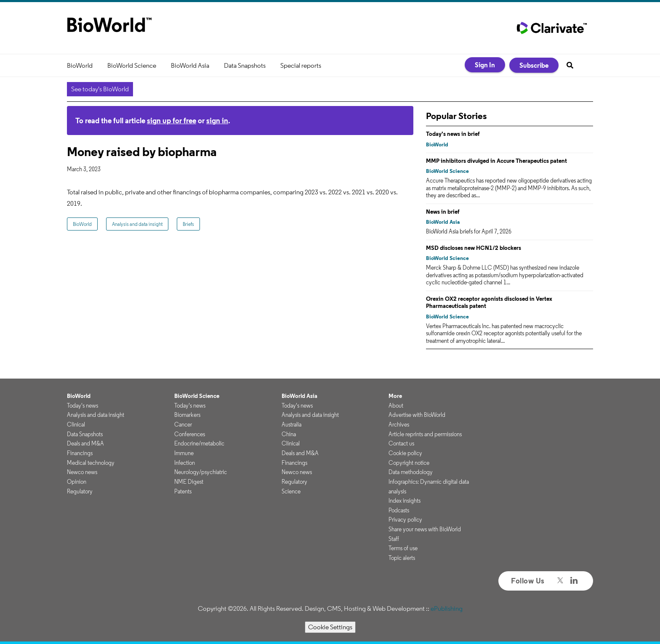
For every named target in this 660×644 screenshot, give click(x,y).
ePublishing (447, 608)
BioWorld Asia (190, 65)
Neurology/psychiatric (201, 472)
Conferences (190, 434)
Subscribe (534, 65)
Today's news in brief (453, 134)
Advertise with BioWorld (417, 415)
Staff (394, 539)
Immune (184, 453)
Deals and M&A (85, 443)
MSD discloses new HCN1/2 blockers (474, 248)
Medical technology (91, 463)
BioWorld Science (132, 65)
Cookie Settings (330, 627)
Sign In (485, 65)
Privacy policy (405, 519)
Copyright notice (409, 463)
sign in (217, 121)
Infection (185, 463)
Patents (183, 491)
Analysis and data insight (137, 224)
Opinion (77, 482)
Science (291, 491)
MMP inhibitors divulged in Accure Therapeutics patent (496, 161)
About (396, 405)
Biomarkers (187, 415)
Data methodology (411, 472)
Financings (80, 453)
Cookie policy (405, 453)
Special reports (301, 65)
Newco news (82, 472)
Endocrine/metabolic (199, 443)
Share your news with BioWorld (425, 529)
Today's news (82, 405)
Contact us (401, 443)
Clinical (76, 424)
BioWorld (80, 65)
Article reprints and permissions (425, 434)
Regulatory (80, 491)
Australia (291, 424)
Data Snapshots (245, 65)
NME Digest (189, 482)
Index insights (405, 501)
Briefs (188, 224)
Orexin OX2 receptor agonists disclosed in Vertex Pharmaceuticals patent (489, 302)
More (395, 396)
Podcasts (399, 510)
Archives (399, 424)
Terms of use (403, 548)
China (289, 434)
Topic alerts (402, 558)
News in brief (443, 212)
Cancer (183, 424)
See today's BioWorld (100, 89)
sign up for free (172, 121)
